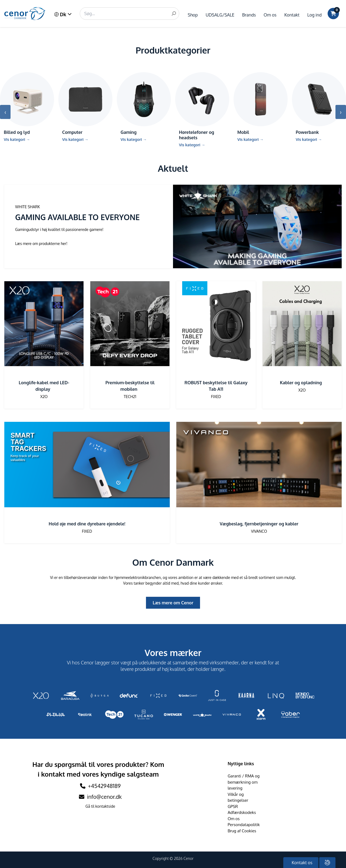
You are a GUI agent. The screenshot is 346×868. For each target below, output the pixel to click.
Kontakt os (302, 863)
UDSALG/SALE (220, 15)
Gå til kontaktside (100, 806)
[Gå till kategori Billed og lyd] (27, 109)
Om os (270, 15)
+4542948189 (104, 786)
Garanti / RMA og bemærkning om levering (244, 782)
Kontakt (292, 15)
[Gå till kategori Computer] (85, 109)
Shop (193, 15)
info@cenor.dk (100, 797)
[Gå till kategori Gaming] (144, 109)
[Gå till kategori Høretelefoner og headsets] (202, 112)
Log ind (315, 15)
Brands (249, 15)
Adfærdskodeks (242, 812)
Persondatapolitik (244, 825)
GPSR (233, 806)
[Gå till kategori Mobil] (261, 109)
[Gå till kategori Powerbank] (319, 109)
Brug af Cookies (242, 831)
